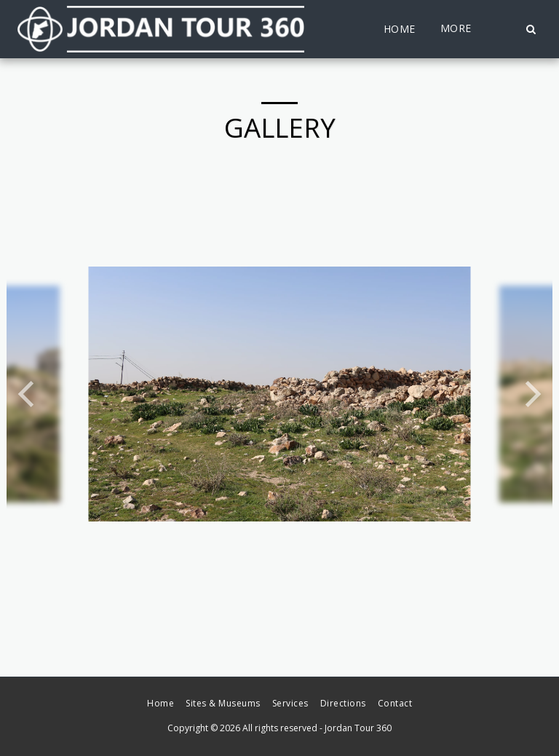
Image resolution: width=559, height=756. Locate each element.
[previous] (28, 394)
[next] (531, 394)
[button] (531, 29)
